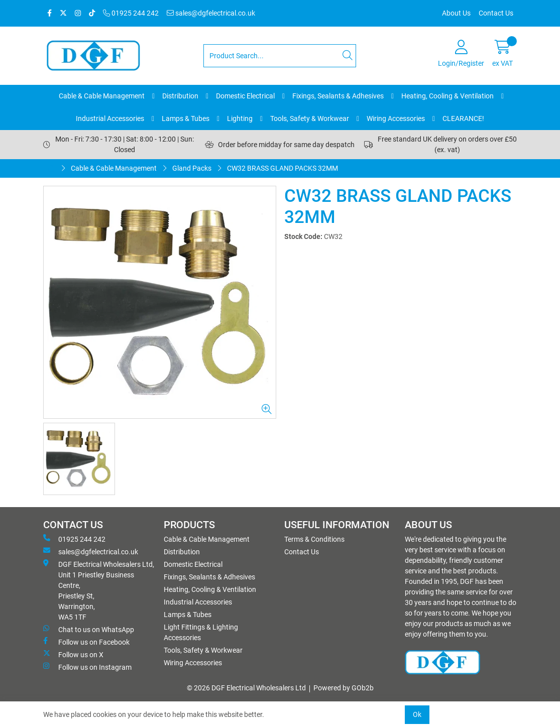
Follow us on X (73, 654)
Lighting (240, 118)
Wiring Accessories (396, 118)
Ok (417, 714)
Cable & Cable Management (102, 96)
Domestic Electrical (245, 96)
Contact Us (496, 13)
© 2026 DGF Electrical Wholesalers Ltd (246, 688)
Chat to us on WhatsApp (89, 629)
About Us (456, 13)
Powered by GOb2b (344, 688)
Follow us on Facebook (86, 642)
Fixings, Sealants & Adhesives (338, 96)
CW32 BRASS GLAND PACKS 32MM (283, 168)
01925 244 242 (131, 13)
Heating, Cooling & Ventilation (447, 96)
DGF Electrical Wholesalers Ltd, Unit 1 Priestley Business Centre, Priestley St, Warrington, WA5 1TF (99, 590)
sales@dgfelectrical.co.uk (211, 13)
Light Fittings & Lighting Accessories (201, 632)
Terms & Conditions (314, 539)
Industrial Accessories (110, 118)
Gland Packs (192, 168)
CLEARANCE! (463, 118)
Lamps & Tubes (186, 118)
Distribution (180, 96)
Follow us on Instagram (87, 667)
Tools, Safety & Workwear (310, 118)
